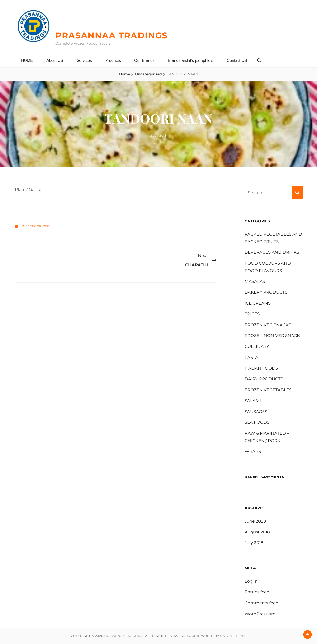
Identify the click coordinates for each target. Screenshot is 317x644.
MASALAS (255, 281)
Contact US (237, 61)
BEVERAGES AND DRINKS (272, 252)
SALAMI (253, 401)
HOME (27, 61)
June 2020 (255, 521)
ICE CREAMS (258, 303)
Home (125, 74)
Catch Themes (233, 636)
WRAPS (253, 451)
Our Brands (144, 61)
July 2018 (254, 543)
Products (113, 61)
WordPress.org (260, 614)
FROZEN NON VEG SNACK (272, 336)
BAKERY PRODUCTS (266, 292)
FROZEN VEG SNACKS (268, 325)
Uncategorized (149, 74)
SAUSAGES (256, 412)
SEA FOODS (257, 422)
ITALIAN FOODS (261, 368)
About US (55, 61)
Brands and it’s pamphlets (191, 61)
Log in (251, 582)
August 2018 (257, 532)
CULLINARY (257, 347)
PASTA (251, 357)
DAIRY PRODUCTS (264, 379)
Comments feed (262, 603)
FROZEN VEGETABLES (268, 390)
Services (84, 61)
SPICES (252, 314)
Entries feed (257, 592)
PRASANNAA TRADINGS (114, 35)
